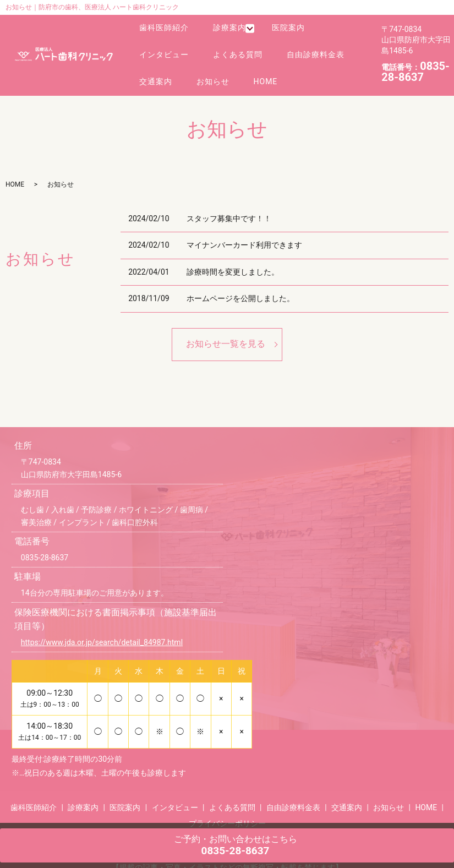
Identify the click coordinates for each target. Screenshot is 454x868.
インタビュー (162, 47)
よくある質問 (232, 47)
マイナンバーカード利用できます (244, 230)
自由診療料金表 (305, 47)
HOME (255, 68)
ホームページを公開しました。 (240, 284)
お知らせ (207, 68)
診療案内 (223, 27)
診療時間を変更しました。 (233, 257)
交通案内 (154, 68)
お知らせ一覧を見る (226, 329)
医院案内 (280, 27)
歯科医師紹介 (162, 27)
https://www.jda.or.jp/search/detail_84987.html (102, 628)
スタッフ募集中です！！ (229, 204)
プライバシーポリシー (227, 809)
